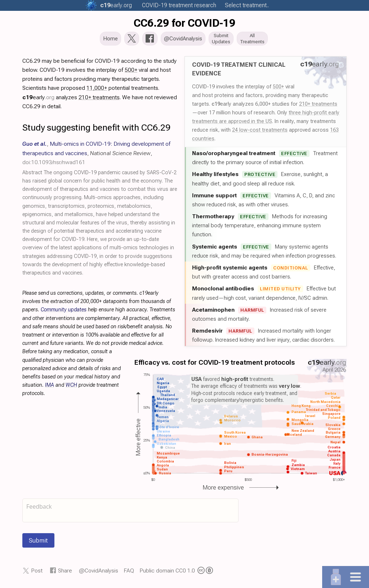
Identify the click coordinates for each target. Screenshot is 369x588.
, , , (96, 155)
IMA (50, 387)
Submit (38, 543)
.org (116, 5)
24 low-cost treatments (260, 132)
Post (37, 573)
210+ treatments (318, 106)
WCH (71, 387)
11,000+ (97, 90)
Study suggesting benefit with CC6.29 (96, 130)
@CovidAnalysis (99, 573)
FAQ (129, 573)
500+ (278, 89)
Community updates (64, 312)
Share (65, 573)
